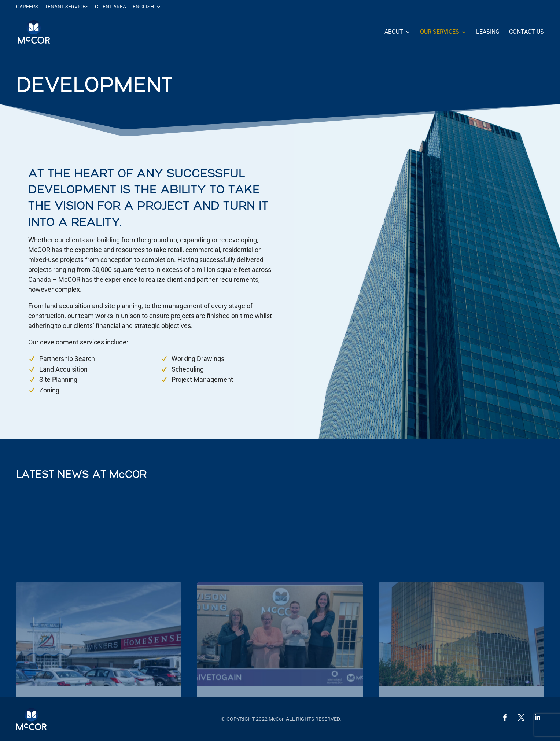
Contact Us (526, 32)
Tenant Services (67, 7)
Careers (27, 7)
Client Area (110, 7)
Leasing (488, 32)
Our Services (440, 32)
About (394, 32)
